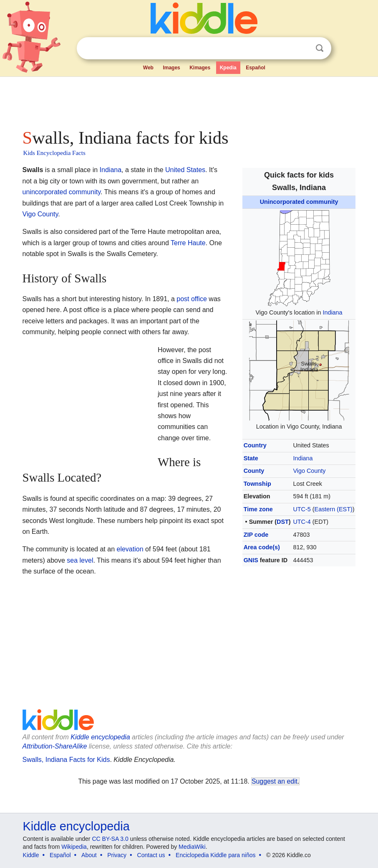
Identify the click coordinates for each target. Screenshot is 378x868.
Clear (302, 48)
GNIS (251, 560)
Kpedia (228, 68)
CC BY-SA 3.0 (110, 839)
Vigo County (309, 471)
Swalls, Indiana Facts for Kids (66, 760)
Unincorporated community (299, 202)
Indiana (332, 312)
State (251, 458)
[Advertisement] (189, 100)
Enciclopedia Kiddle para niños (215, 855)
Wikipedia (74, 847)
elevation (130, 549)
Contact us (151, 855)
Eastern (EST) (334, 509)
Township (257, 484)
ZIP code (256, 535)
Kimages (200, 68)
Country (255, 445)
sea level (80, 560)
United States (185, 170)
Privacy (117, 855)
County (254, 471)
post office (192, 299)
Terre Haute (188, 243)
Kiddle (31, 855)
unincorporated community (62, 192)
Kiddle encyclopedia (100, 737)
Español (256, 68)
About (89, 855)
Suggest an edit (275, 781)
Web (148, 68)
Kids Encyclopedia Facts (54, 153)
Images (171, 68)
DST (283, 522)
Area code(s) (262, 547)
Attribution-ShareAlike (55, 746)
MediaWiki (192, 847)
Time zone (258, 509)
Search (320, 48)
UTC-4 (302, 522)
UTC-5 (302, 509)
